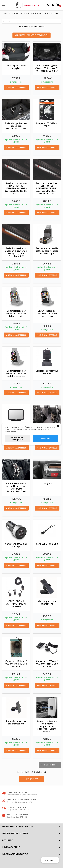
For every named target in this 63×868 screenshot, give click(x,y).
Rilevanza (31, 21)
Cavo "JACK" (47, 483)
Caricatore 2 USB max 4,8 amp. (16, 545)
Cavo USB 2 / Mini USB (47, 544)
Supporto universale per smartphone (16, 722)
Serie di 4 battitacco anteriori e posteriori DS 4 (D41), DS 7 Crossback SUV (16, 252)
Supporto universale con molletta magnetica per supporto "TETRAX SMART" (47, 726)
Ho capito (46, 438)
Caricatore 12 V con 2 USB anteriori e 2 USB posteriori (16, 664)
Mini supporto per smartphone (47, 602)
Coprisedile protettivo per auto (47, 372)
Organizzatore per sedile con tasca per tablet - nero (47, 313)
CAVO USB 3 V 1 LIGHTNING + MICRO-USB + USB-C (16, 604)
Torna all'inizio (50, 765)
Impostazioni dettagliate (17, 438)
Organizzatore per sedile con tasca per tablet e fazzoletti (16, 373)
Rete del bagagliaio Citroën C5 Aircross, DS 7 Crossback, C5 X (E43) (47, 68)
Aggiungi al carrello (16, 88)
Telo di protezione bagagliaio (16, 67)
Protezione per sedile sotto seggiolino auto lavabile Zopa (47, 251)
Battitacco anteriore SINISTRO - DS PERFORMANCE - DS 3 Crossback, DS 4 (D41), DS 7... (16, 188)
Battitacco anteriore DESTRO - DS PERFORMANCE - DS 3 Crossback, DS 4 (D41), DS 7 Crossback (47, 188)
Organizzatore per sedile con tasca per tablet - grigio (16, 313)
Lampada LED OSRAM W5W (47, 125)
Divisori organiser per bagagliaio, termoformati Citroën (16, 126)
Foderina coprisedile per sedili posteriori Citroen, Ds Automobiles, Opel (16, 487)
